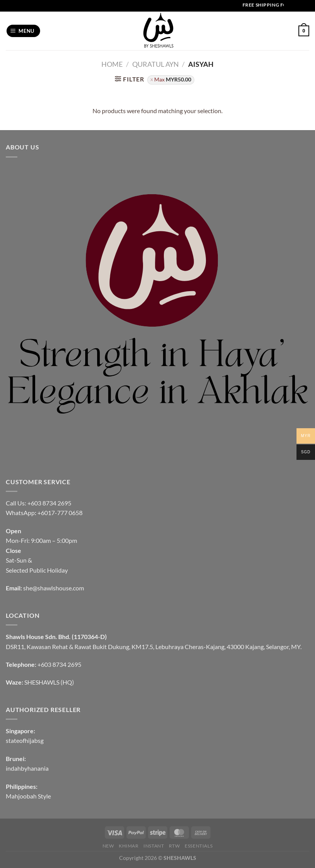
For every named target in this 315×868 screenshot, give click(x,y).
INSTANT (154, 846)
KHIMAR (129, 846)
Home (112, 64)
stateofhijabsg (25, 740)
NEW (108, 846)
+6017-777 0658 (60, 513)
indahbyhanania (27, 768)
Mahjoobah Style (28, 796)
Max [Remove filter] (173, 80)
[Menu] (24, 31)
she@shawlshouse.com (54, 588)
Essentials (199, 846)
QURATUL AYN (156, 64)
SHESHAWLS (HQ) (49, 682)
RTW (174, 846)
